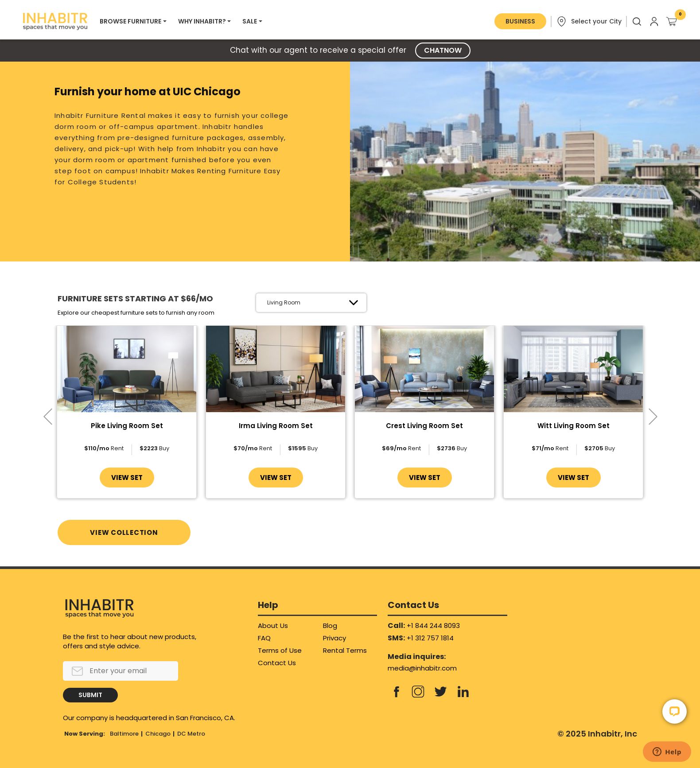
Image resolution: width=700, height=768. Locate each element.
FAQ (264, 638)
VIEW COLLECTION (124, 532)
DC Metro (191, 734)
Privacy (334, 638)
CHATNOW (443, 50)
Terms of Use (280, 650)
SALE (250, 21)
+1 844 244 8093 (433, 626)
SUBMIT (90, 695)
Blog (330, 626)
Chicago (158, 734)
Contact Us (277, 663)
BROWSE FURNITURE (130, 21)
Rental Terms (345, 650)
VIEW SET (127, 478)
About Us (273, 626)
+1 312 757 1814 (430, 638)
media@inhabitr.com (422, 668)
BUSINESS (520, 21)
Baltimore (124, 734)
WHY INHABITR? (202, 21)
